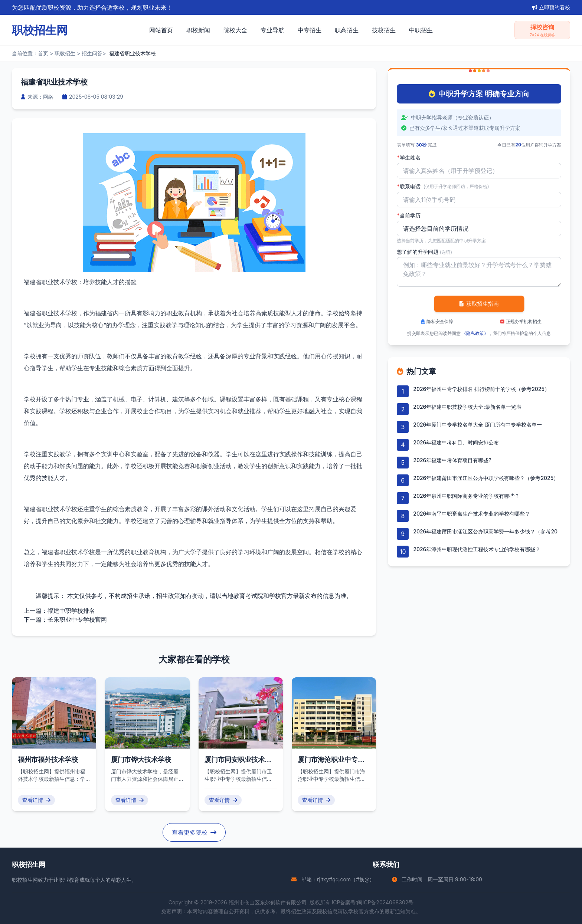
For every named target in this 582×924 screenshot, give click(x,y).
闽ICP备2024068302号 (385, 902)
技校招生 (384, 30)
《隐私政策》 (475, 333)
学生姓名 (408, 158)
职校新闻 (198, 30)
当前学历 (408, 216)
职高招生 (347, 30)
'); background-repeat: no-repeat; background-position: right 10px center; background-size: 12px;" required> (479, 228)
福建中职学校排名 (71, 611)
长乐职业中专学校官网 (77, 619)
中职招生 (421, 30)
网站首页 (161, 30)
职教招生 (65, 53)
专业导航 (272, 30)
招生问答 (92, 53)
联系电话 (443, 187)
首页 (43, 53)
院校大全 (235, 30)
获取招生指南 (479, 304)
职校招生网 (25, 880)
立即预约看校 (551, 7)
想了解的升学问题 (424, 252)
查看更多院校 (194, 832)
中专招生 (310, 30)
